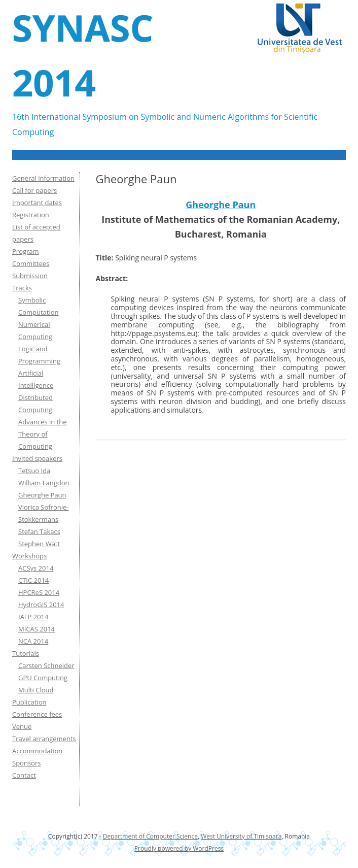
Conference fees (37, 714)
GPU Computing (43, 678)
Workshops (29, 556)
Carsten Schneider (46, 665)
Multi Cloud (36, 690)
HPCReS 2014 (39, 592)
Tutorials (26, 653)
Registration (31, 215)
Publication (29, 702)
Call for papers (34, 190)
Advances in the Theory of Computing (43, 434)
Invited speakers (37, 458)
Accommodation (37, 751)
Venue (22, 726)
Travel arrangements (44, 739)
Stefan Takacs (39, 531)
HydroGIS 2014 (41, 605)
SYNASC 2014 (83, 55)
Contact (24, 775)
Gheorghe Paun (221, 205)
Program (26, 251)
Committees (31, 263)
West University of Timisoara (241, 836)
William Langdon (44, 483)
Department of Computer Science (150, 836)
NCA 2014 (33, 641)
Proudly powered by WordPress (179, 848)
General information (43, 178)
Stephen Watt (39, 544)
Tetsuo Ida (34, 471)
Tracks (22, 288)
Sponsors (26, 763)
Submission (30, 276)
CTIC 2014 (33, 580)
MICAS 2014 (37, 629)
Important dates (37, 203)
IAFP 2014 (33, 617)
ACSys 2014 (36, 568)
